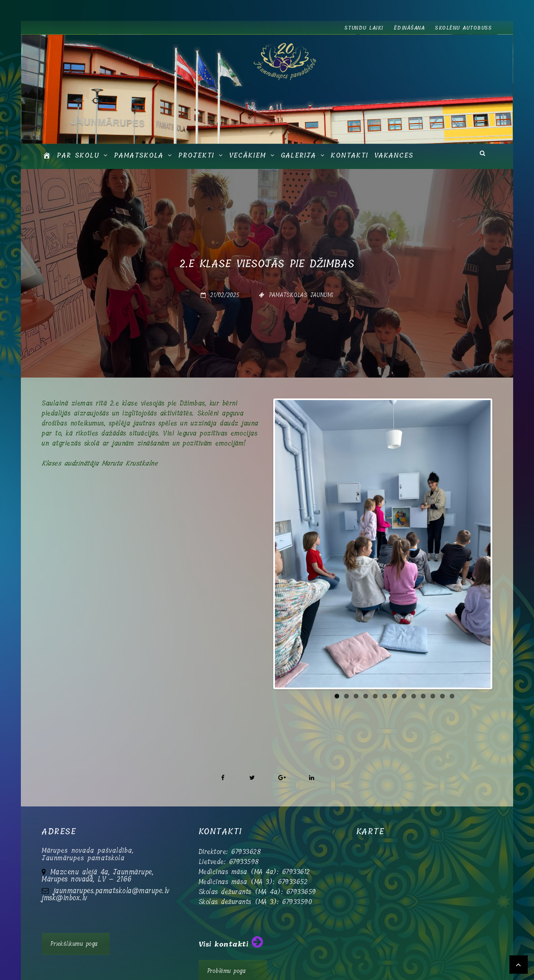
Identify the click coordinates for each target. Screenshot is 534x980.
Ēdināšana (409, 28)
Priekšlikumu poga (74, 918)
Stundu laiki (364, 28)
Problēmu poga (227, 946)
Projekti (196, 155)
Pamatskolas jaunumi (301, 295)
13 (452, 624)
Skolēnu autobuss (463, 28)
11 (433, 624)
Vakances (394, 155)
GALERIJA (298, 155)
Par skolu (78, 155)
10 (423, 624)
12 (442, 624)
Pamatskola (139, 155)
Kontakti (350, 155)
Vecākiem (248, 155)
